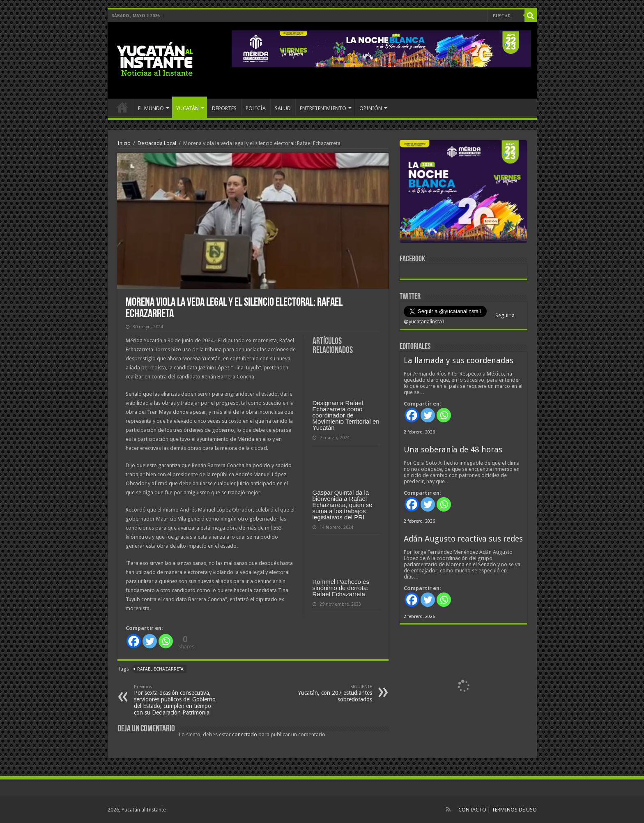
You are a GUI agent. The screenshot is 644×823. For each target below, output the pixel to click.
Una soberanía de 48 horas (453, 450)
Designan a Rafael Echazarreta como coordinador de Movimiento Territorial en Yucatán (346, 415)
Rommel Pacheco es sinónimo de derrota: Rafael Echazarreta (341, 588)
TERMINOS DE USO (514, 810)
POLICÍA (256, 108)
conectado (245, 734)
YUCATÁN (187, 108)
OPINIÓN (371, 108)
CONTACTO (472, 810)
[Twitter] (150, 641)
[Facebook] (134, 641)
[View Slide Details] (463, 193)
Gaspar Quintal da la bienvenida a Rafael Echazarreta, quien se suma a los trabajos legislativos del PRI (343, 505)
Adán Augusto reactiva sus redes (463, 539)
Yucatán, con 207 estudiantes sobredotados (330, 693)
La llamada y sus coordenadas (459, 361)
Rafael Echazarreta (160, 669)
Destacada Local (157, 143)
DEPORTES (224, 108)
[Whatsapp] (166, 641)
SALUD (283, 108)
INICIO (122, 107)
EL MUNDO (151, 108)
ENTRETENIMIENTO (323, 108)
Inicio (124, 143)
